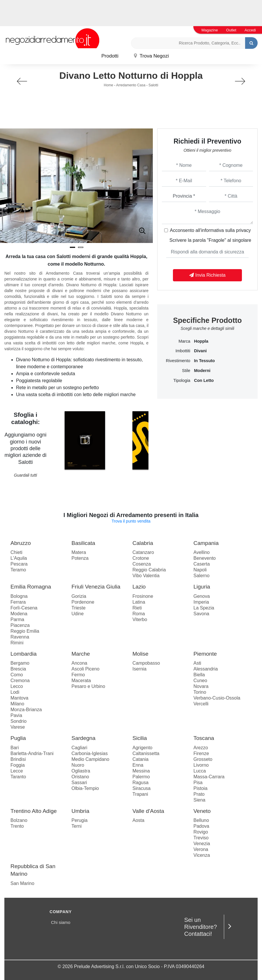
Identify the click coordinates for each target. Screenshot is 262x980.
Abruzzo (21, 543)
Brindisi (18, 759)
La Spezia (204, 608)
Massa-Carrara (209, 777)
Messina (141, 771)
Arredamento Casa (131, 85)
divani (201, 351)
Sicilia (140, 738)
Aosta (138, 820)
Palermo (141, 777)
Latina (139, 602)
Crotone (141, 558)
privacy (244, 230)
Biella (199, 675)
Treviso (201, 838)
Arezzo (201, 748)
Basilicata (83, 543)
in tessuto (205, 361)
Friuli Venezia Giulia (96, 587)
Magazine (210, 30)
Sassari (79, 783)
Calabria (143, 543)
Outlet (231, 30)
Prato (199, 794)
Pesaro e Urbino (88, 686)
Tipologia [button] (182, 380)
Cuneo (200, 681)
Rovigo (201, 832)
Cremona (20, 681)
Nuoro (78, 765)
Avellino (202, 552)
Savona (201, 614)
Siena (200, 800)
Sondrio (18, 721)
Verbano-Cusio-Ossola (217, 698)
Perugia (80, 820)
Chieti (16, 552)
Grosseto (203, 759)
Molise (140, 654)
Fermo (78, 675)
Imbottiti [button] (183, 351)
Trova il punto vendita (131, 521)
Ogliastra (81, 771)
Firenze (201, 753)
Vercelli (201, 704)
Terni (77, 826)
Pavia (16, 715)
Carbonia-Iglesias (90, 753)
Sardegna (84, 738)
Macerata (81, 681)
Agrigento (142, 748)
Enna (138, 765)
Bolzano (19, 820)
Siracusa (141, 788)
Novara (201, 686)
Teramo (18, 570)
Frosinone (143, 596)
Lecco (17, 686)
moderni (202, 371)
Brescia (18, 669)
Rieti (137, 608)
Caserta (202, 564)
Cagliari (79, 748)
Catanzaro (143, 552)
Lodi (15, 692)
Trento (17, 826)
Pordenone (83, 602)
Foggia (18, 765)
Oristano (80, 777)
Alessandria (206, 669)
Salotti (153, 85)
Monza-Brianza (26, 710)
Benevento (205, 558)
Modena (19, 614)
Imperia (201, 602)
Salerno (202, 576)
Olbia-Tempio (85, 788)
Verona (201, 849)
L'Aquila (19, 558)
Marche (81, 654)
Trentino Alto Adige (34, 811)
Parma (17, 619)
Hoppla (201, 341)
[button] (72, 247)
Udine (78, 614)
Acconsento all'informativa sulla (210, 230)
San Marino (22, 883)
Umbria (80, 811)
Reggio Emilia (25, 631)
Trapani (140, 794)
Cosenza (142, 564)
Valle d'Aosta (148, 811)
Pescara (19, 564)
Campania (206, 543)
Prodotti (110, 56)
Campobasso (146, 663)
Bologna (19, 596)
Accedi (250, 30)
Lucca (200, 771)
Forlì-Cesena (24, 608)
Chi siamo (61, 922)
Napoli (200, 570)
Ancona (79, 663)
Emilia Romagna (31, 587)
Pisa (198, 783)
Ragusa (140, 783)
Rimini (17, 643)
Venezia (202, 844)
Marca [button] (184, 341)
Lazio (139, 587)
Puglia (18, 738)
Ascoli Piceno (86, 669)
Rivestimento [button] (178, 361)
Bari (15, 748)
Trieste (79, 608)
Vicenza (202, 855)
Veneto (202, 811)
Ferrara (18, 602)
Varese (18, 727)
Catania (140, 759)
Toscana (204, 738)
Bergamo (20, 663)
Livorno (201, 765)
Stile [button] (186, 371)
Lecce (17, 771)
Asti (198, 663)
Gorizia (79, 596)
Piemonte (205, 654)
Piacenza (20, 625)
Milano (17, 704)
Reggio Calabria (149, 570)
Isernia (139, 669)
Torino (200, 692)
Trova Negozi (151, 56)
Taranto (18, 777)
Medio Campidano (91, 759)
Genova (202, 596)
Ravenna (20, 637)
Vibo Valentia (146, 576)
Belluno (201, 820)
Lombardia (24, 654)
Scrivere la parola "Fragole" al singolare (210, 240)
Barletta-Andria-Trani (32, 753)
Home (109, 85)
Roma (139, 614)
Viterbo (140, 619)
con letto (204, 380)
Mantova (19, 698)
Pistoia (201, 788)
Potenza (80, 558)
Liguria (202, 587)
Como (17, 675)
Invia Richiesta (207, 275)
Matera (79, 552)
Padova (201, 826)
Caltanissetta (146, 753)
